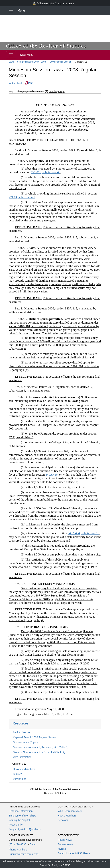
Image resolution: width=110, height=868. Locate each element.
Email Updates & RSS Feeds (74, 853)
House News (65, 840)
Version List (19, 779)
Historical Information (21, 811)
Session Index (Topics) (26, 742)
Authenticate (16, 83)
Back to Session (22, 732)
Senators (63, 820)
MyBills (62, 849)
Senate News (65, 844)
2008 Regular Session (61, 62)
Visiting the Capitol (19, 820)
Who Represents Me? (70, 811)
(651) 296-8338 (17, 844)
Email (33, 844)
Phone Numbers (18, 850)
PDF (29, 83)
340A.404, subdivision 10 (83, 533)
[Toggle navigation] (11, 11)
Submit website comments (24, 854)
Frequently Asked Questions (25, 829)
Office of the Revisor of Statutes (46, 46)
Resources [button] (21, 723)
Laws (11, 62)
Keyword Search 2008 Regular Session (35, 737)
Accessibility (16, 825)
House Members (67, 816)
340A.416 (52, 475)
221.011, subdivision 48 (46, 172)
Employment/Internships (22, 816)
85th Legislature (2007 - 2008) (32, 62)
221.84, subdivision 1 (22, 197)
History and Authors (24, 769)
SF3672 (17, 774)
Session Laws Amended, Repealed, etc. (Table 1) (41, 747)
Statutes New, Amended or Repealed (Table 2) (39, 752)
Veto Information (22, 757)
